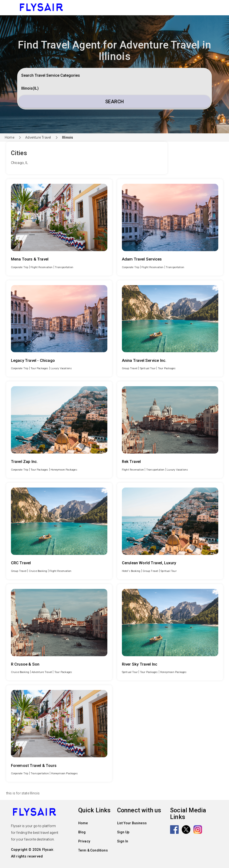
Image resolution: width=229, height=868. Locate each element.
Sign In (123, 841)
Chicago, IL (19, 163)
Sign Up (123, 832)
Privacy (84, 841)
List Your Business (132, 823)
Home (10, 137)
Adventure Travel (38, 137)
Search (115, 102)
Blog (82, 832)
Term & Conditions (93, 850)
